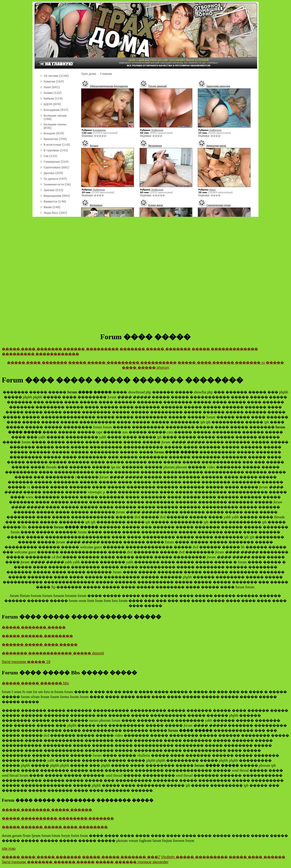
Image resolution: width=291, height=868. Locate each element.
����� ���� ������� (37, 363)
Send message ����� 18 (26, 662)
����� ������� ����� (34, 627)
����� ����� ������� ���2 (121, 857)
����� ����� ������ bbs (35, 683)
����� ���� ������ (257, 857)
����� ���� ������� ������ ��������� (60, 349)
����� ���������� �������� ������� (58, 818)
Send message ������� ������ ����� (48, 862)
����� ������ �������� (37, 636)
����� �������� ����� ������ (47, 810)
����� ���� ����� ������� (41, 857)
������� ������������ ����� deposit (53, 653)
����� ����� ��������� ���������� (122, 363)
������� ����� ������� (155, 349)
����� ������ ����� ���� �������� (55, 827)
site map (9, 849)
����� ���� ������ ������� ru (221, 363)
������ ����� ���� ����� (40, 645)
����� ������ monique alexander (132, 862)
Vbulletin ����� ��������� (194, 857)
